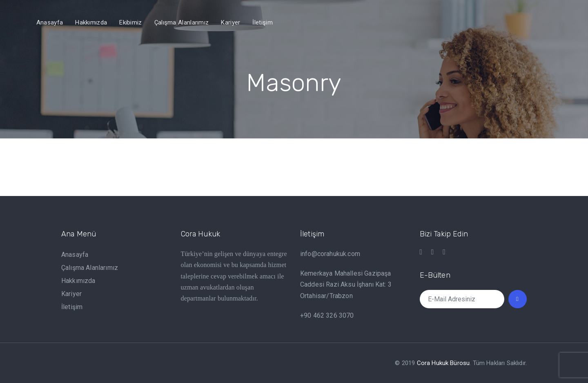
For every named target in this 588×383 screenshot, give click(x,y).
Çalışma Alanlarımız (90, 268)
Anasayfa (75, 255)
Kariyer (71, 294)
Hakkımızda (78, 281)
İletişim (72, 307)
